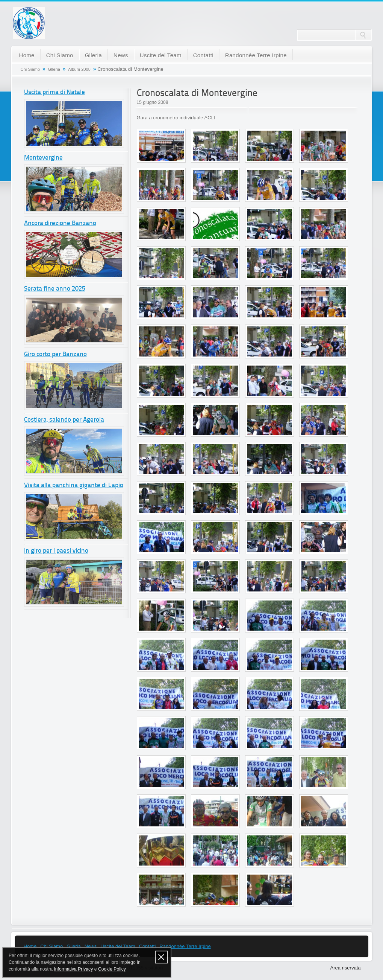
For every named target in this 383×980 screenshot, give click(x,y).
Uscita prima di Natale (54, 92)
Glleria (93, 55)
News (121, 55)
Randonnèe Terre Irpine (256, 55)
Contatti (203, 55)
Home (27, 55)
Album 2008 (79, 69)
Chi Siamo (60, 55)
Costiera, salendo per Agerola (64, 420)
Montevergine (43, 158)
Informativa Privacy (73, 969)
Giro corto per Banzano (55, 354)
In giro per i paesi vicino (56, 551)
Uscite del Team (161, 55)
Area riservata (346, 968)
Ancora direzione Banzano (60, 223)
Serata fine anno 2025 (55, 289)
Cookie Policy (112, 969)
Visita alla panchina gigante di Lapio (74, 485)
